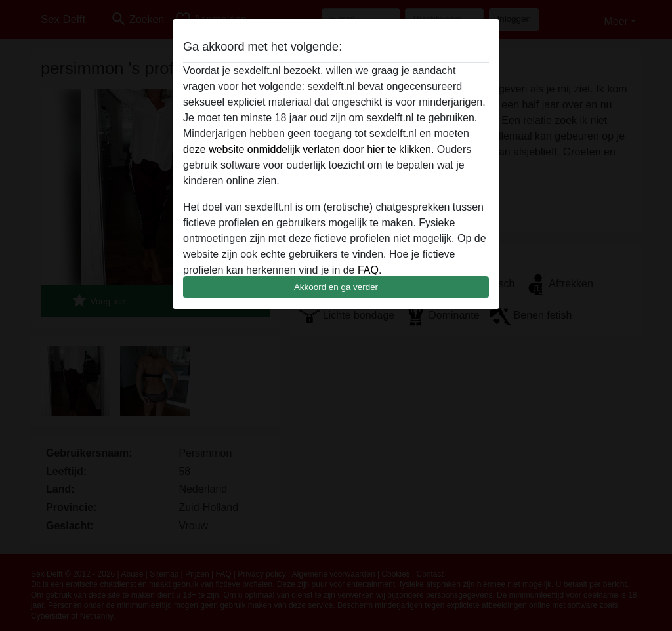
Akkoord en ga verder (336, 287)
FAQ (368, 270)
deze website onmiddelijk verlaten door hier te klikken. (308, 149)
